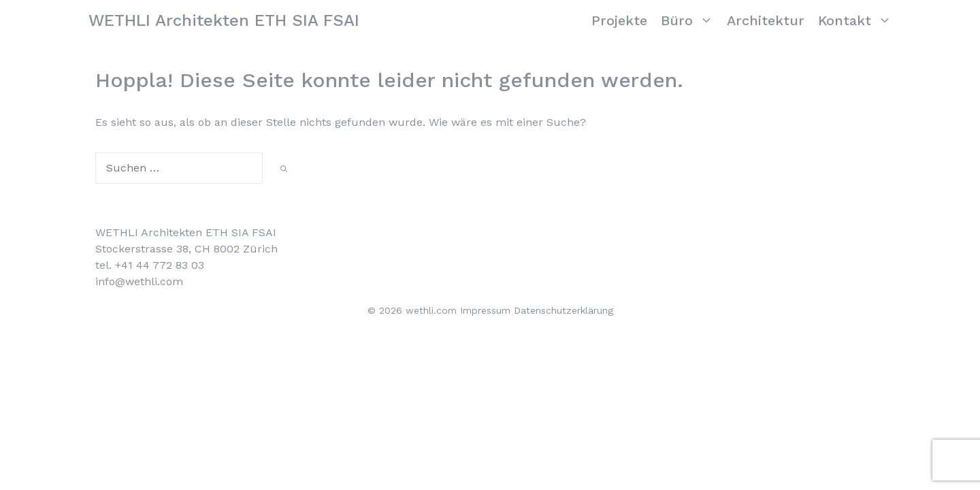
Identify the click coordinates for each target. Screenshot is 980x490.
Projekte (619, 20)
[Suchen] (284, 169)
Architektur (766, 20)
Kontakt (858, 20)
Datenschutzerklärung (563, 310)
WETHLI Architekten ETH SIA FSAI (224, 20)
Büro (690, 20)
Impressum (485, 310)
